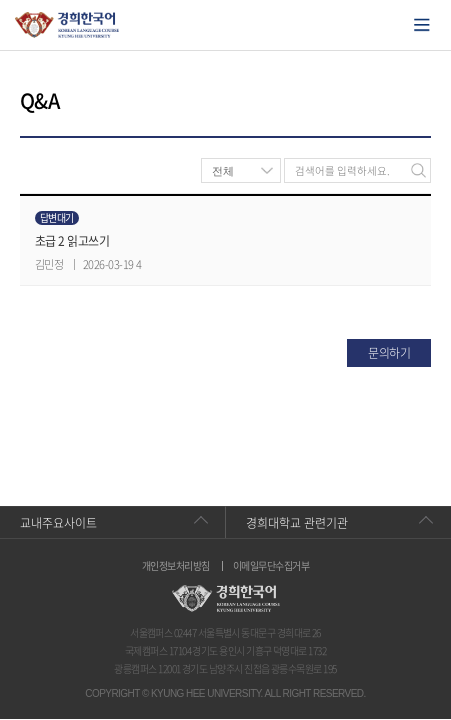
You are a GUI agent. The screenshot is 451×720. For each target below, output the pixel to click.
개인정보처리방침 (176, 566)
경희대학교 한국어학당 (67, 25)
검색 (418, 170)
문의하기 (389, 353)
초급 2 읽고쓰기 (72, 241)
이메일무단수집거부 (271, 566)
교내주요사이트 (58, 523)
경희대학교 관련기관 (297, 523)
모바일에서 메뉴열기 (422, 25)
